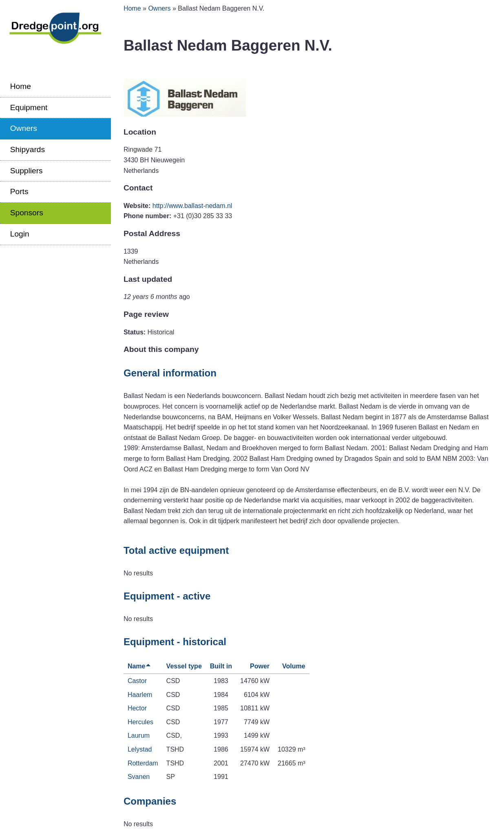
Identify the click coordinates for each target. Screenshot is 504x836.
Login (20, 234)
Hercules (140, 722)
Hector (137, 708)
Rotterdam (143, 763)
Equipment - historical (175, 642)
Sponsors (27, 213)
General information (170, 373)
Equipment (29, 107)
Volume (294, 666)
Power (260, 666)
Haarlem (140, 695)
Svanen (139, 777)
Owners (24, 128)
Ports (19, 191)
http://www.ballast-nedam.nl (192, 206)
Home (21, 86)
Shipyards (28, 149)
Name (140, 666)
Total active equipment (176, 550)
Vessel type (184, 666)
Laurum (139, 735)
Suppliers (27, 171)
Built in (221, 666)
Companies (150, 801)
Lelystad (140, 749)
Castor (137, 681)
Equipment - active (167, 596)
